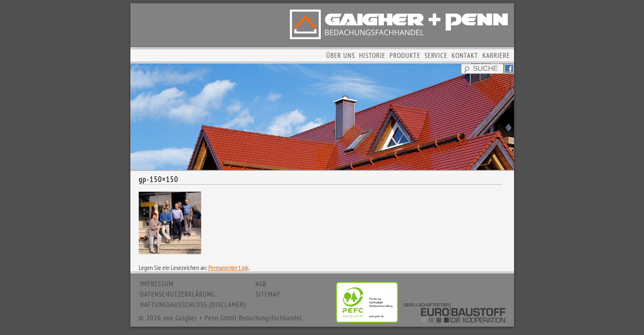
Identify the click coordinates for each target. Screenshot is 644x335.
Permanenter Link (228, 267)
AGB (261, 284)
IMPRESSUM (157, 284)
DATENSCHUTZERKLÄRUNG (177, 294)
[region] (322, 117)
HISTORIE (372, 55)
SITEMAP (268, 294)
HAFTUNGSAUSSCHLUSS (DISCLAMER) (193, 305)
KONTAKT (465, 55)
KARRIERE (496, 55)
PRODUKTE (405, 55)
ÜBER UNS (341, 55)
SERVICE (436, 55)
